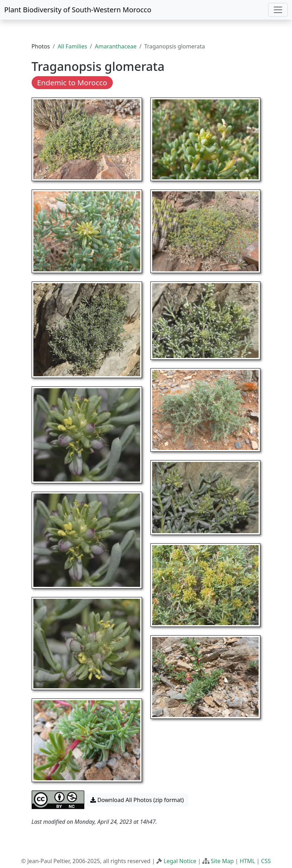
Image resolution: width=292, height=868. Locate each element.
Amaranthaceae (116, 46)
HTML (247, 861)
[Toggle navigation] (278, 10)
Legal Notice (180, 861)
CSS (266, 861)
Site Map (222, 861)
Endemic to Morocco (72, 82)
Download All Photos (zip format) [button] (137, 800)
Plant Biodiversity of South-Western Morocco (78, 10)
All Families (72, 46)
